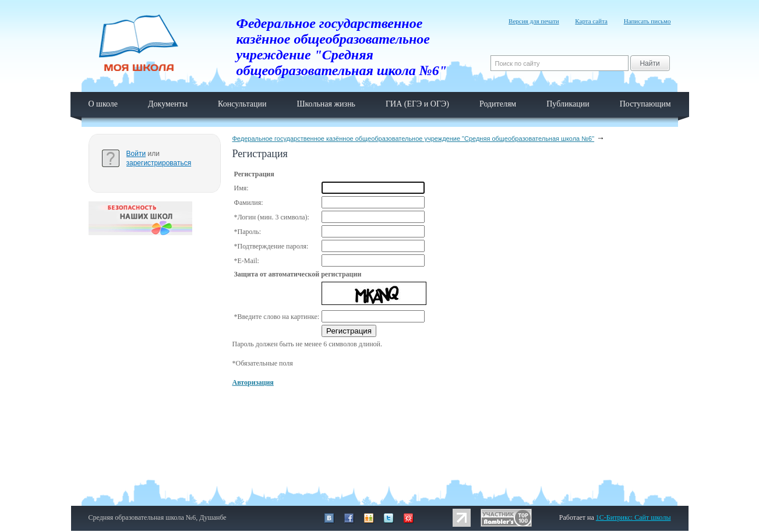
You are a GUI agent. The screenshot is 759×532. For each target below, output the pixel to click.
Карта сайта (591, 21)
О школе (103, 104)
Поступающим (645, 104)
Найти (649, 63)
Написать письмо (647, 21)
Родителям (498, 104)
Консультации (242, 104)
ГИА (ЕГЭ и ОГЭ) (417, 104)
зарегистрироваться (159, 163)
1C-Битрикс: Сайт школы (633, 517)
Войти (136, 154)
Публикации (568, 104)
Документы (168, 104)
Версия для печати (534, 21)
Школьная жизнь (326, 104)
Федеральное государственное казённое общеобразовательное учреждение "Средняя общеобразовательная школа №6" (414, 139)
